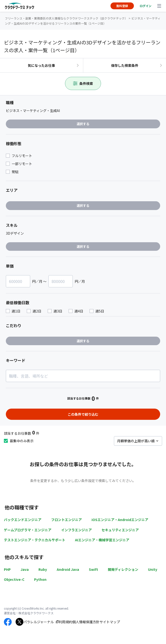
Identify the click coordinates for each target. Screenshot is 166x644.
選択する (83, 124)
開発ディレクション (123, 569)
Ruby (43, 569)
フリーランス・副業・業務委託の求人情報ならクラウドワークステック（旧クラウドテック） (66, 18)
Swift (93, 569)
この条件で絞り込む (83, 414)
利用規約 (65, 622)
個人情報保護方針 (86, 622)
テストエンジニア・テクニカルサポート (35, 540)
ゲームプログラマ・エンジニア (28, 530)
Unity (153, 569)
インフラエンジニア (76, 530)
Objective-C (14, 579)
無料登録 (122, 6)
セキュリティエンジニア (120, 530)
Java (25, 569)
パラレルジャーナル (39, 622)
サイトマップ (110, 622)
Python (40, 579)
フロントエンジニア (66, 520)
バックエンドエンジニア (23, 520)
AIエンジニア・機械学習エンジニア (102, 540)
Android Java (68, 569)
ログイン (146, 6)
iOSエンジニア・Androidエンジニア (120, 520)
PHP (7, 569)
